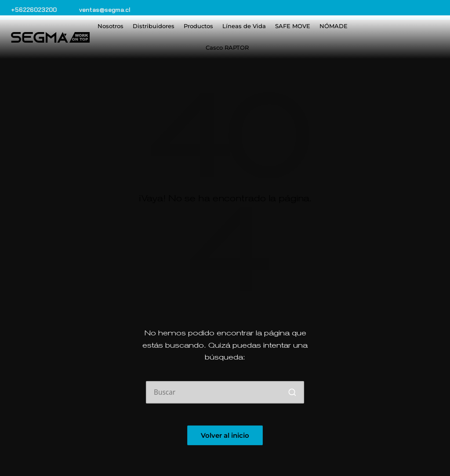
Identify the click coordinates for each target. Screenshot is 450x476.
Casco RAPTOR (227, 47)
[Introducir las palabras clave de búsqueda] (225, 392)
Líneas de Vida (244, 26)
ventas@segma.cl (105, 10)
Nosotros (111, 26)
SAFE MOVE (293, 26)
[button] (292, 392)
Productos (198, 26)
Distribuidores (154, 26)
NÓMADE (334, 26)
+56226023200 (34, 10)
